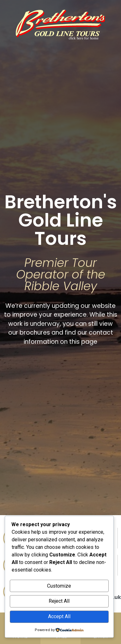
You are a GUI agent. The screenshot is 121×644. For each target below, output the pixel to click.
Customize (59, 586)
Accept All (59, 616)
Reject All (59, 601)
